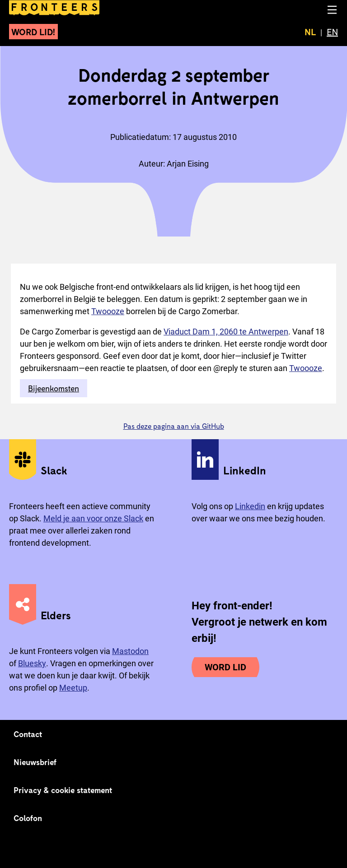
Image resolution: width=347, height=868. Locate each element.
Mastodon (130, 651)
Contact (28, 734)
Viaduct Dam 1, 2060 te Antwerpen (226, 332)
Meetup (73, 688)
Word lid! (33, 32)
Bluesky (32, 663)
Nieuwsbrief (35, 762)
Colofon (28, 818)
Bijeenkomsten (54, 388)
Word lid (225, 667)
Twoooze (108, 311)
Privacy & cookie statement (63, 790)
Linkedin (250, 506)
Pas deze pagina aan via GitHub (174, 426)
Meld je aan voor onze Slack (93, 518)
